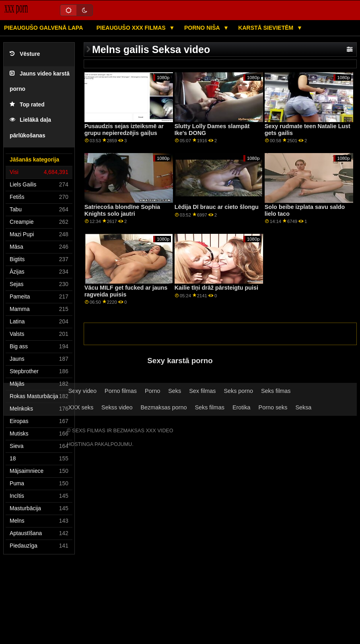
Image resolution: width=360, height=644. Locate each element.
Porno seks (273, 407)
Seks (175, 391)
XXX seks (81, 407)
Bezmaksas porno (164, 407)
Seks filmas (276, 391)
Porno (152, 391)
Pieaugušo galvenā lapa (43, 28)
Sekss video (117, 407)
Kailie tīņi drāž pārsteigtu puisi (216, 288)
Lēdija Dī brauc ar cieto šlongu (217, 207)
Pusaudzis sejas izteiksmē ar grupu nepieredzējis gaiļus (124, 130)
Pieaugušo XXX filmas (132, 28)
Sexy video (82, 391)
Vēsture (25, 54)
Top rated (27, 105)
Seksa (303, 407)
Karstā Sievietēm (266, 28)
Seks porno (238, 391)
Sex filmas (202, 391)
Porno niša (203, 28)
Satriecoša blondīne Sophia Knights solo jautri (122, 210)
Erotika (242, 407)
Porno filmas (121, 391)
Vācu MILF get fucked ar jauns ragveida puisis (126, 291)
